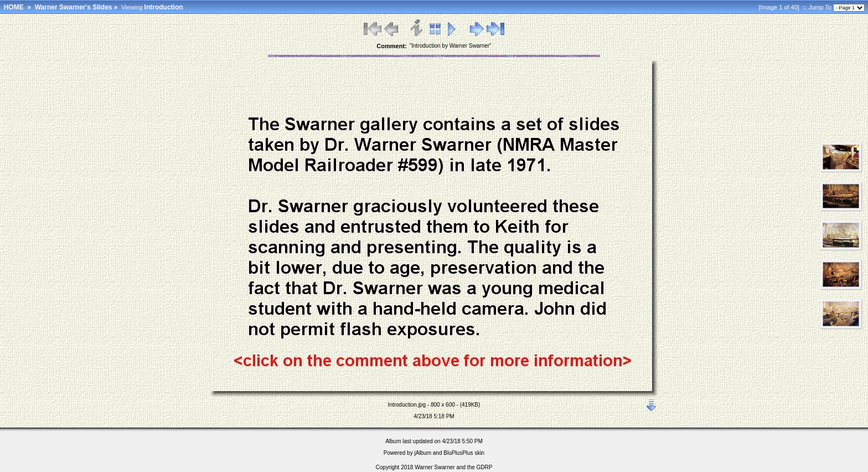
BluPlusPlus (458, 453)
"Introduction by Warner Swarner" (451, 46)
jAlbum (423, 453)
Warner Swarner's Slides (74, 7)
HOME (14, 7)
